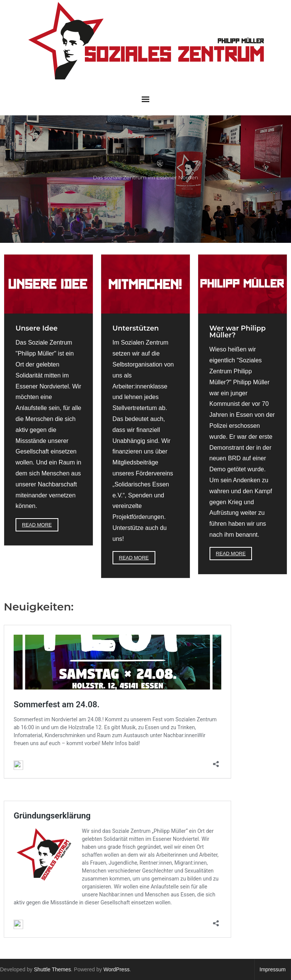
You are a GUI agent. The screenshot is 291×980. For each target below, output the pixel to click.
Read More (37, 525)
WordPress (117, 969)
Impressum (273, 969)
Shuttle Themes (53, 969)
